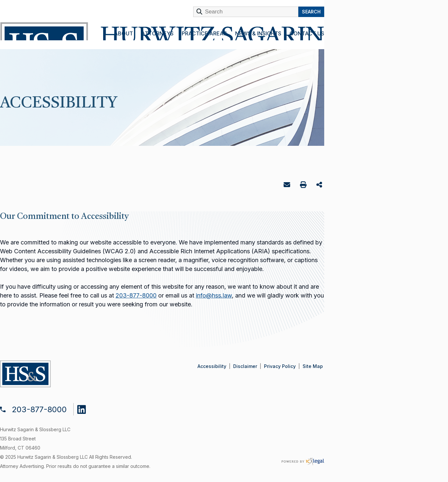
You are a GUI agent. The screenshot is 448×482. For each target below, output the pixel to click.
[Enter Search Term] (246, 12)
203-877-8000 (136, 295)
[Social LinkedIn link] (86, 408)
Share (320, 185)
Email (288, 186)
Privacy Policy (280, 366)
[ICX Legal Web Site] (303, 462)
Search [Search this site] (311, 12)
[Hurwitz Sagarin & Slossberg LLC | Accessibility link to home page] (162, 31)
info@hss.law (214, 295)
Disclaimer (245, 366)
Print (304, 186)
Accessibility (212, 366)
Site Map (313, 366)
